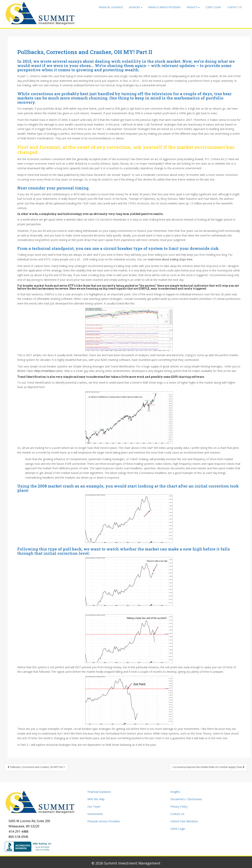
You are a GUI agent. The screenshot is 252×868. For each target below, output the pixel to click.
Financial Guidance (111, 7)
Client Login (213, 7)
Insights (193, 7)
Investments (95, 814)
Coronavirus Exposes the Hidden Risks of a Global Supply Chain (209, 767)
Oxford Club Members (184, 821)
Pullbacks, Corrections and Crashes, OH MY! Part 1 (36, 767)
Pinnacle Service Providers (164, 7)
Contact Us (234, 7)
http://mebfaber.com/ (48, 371)
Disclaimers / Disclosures (186, 799)
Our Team (94, 806)
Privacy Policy (179, 806)
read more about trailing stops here (170, 259)
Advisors (136, 7)
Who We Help (96, 799)
